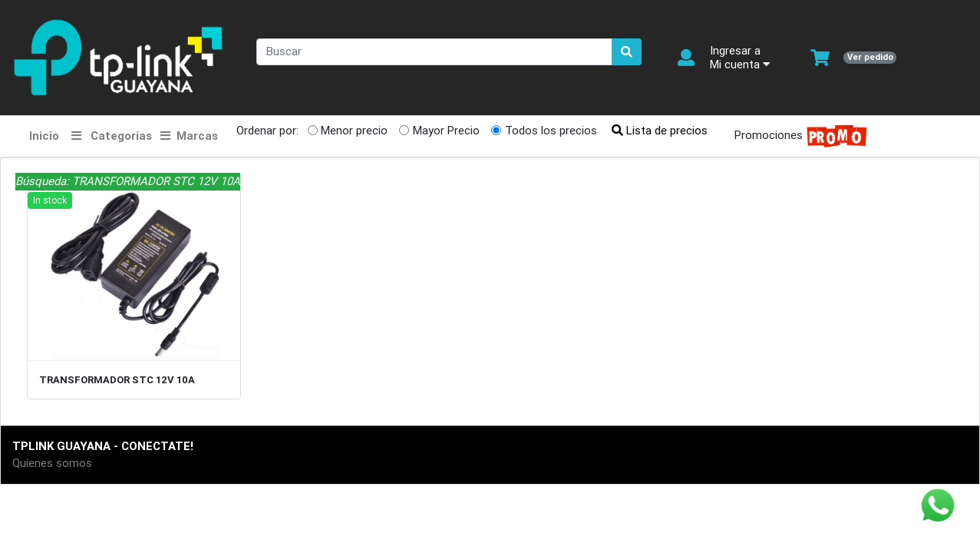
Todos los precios (551, 130)
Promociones (796, 136)
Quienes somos (52, 463)
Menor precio (354, 130)
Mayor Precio (446, 130)
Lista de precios (660, 130)
